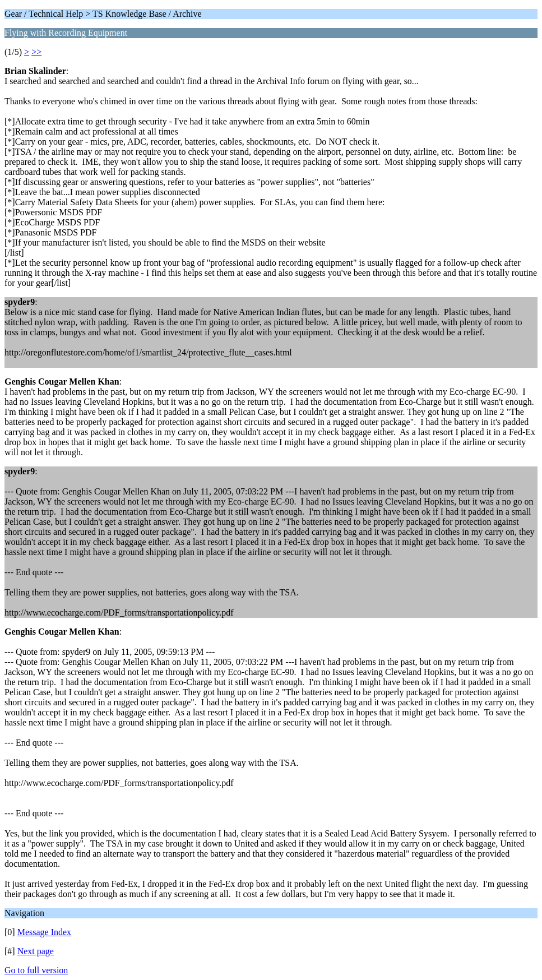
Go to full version (36, 970)
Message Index (44, 932)
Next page (36, 951)
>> (36, 52)
